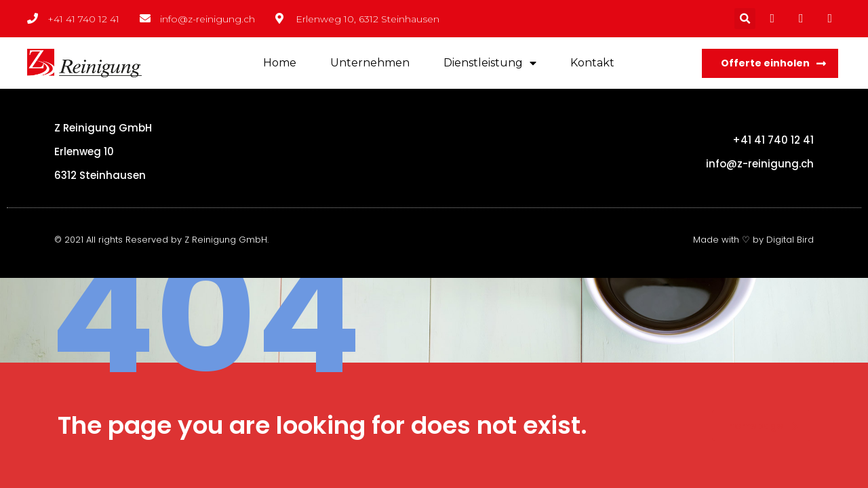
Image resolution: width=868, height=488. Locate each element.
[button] (770, 63)
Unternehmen (370, 63)
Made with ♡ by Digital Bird (753, 240)
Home (280, 63)
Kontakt (592, 63)
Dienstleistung (490, 63)
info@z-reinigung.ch (760, 164)
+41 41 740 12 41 (773, 140)
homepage (763, 426)
